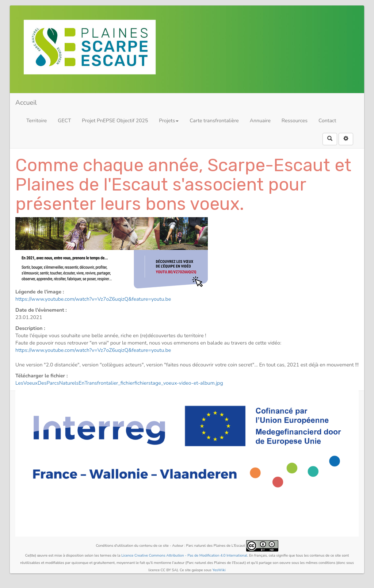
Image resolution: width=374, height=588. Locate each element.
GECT (64, 121)
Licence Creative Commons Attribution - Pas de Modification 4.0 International (184, 556)
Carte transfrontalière (214, 121)
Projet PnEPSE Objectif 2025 (115, 121)
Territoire (37, 121)
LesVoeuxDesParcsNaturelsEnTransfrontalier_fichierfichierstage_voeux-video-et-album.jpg (119, 383)
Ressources (295, 121)
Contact (327, 121)
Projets (169, 121)
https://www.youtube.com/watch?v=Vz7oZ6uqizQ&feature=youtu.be (93, 299)
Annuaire (260, 121)
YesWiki (219, 570)
